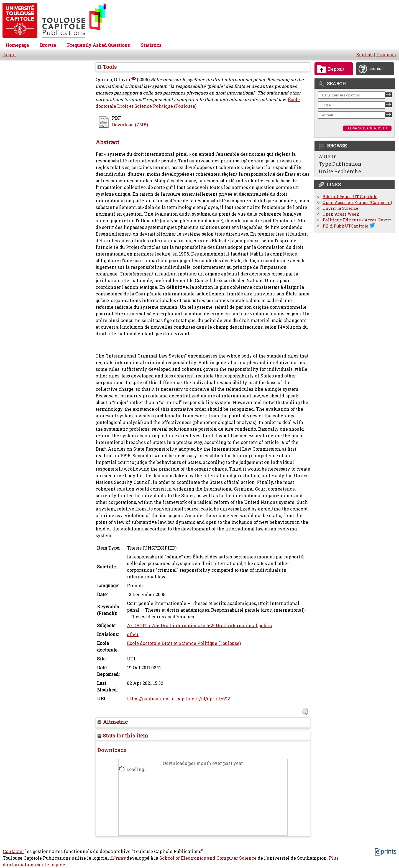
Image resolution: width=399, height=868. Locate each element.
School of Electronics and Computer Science (208, 858)
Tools (107, 67)
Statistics (151, 45)
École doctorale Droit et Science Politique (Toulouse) (184, 643)
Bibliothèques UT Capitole (350, 197)
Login (10, 55)
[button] (305, 711)
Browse (48, 45)
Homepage (17, 45)
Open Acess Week (341, 214)
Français (386, 55)
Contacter (13, 851)
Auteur (327, 156)
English (365, 55)
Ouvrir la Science (340, 208)
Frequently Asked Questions (98, 45)
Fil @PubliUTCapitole (345, 226)
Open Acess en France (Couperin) (357, 202)
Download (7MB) (130, 125)
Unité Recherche (340, 171)
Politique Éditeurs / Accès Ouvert (357, 220)
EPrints (118, 858)
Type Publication (340, 164)
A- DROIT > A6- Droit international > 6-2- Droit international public (199, 626)
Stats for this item (123, 736)
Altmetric (113, 722)
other (133, 634)
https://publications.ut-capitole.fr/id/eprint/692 (178, 699)
